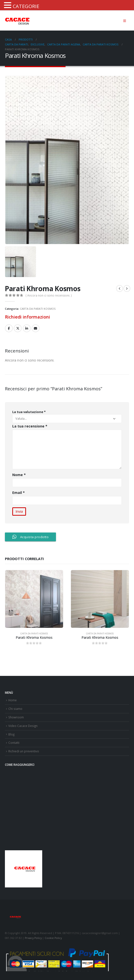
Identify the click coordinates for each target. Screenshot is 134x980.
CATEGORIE (26, 6)
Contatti (14, 743)
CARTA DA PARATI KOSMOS (38, 309)
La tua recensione (30, 426)
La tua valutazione (29, 412)
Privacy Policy (33, 938)
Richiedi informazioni (27, 317)
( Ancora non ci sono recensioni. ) (49, 295)
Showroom (16, 717)
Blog (11, 734)
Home (13, 700)
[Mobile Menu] (125, 21)
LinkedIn (27, 328)
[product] (34, 599)
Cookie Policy (53, 938)
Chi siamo (15, 709)
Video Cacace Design (23, 726)
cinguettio (18, 328)
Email (19, 493)
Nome (19, 475)
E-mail (36, 328)
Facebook (9, 328)
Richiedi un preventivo (24, 751)
